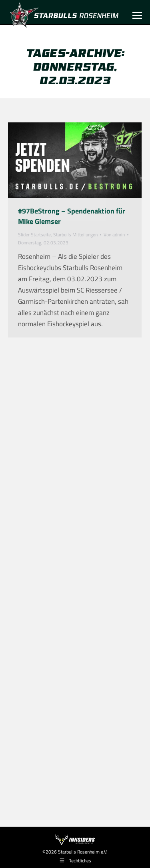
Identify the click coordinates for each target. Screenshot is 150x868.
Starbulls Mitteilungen (75, 235)
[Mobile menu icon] (137, 15)
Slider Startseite (34, 235)
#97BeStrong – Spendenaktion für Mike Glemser (72, 216)
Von (114, 235)
